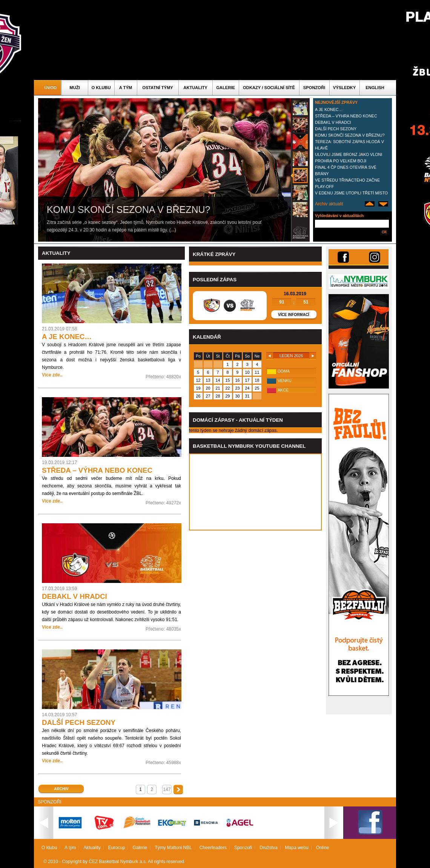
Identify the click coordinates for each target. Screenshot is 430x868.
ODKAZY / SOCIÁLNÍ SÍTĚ (269, 88)
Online (323, 848)
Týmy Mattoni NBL (173, 848)
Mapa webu (297, 848)
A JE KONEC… (329, 109)
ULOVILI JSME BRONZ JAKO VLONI (349, 154)
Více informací (294, 315)
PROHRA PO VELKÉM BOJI (341, 161)
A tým (126, 88)
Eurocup (117, 848)
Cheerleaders (213, 848)
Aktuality (195, 88)
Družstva (268, 848)
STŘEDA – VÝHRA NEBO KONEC (346, 116)
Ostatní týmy (158, 88)
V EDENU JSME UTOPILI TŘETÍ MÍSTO (351, 193)
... (173, 230)
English (375, 88)
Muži (74, 88)
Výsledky (344, 88)
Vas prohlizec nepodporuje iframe (255, 492)
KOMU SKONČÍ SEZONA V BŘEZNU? (350, 135)
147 (167, 789)
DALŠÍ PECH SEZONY (336, 129)
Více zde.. (52, 375)
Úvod (51, 88)
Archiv (61, 789)
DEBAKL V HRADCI (333, 122)
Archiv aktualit (329, 204)
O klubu (101, 88)
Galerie (226, 88)
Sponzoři (314, 88)
